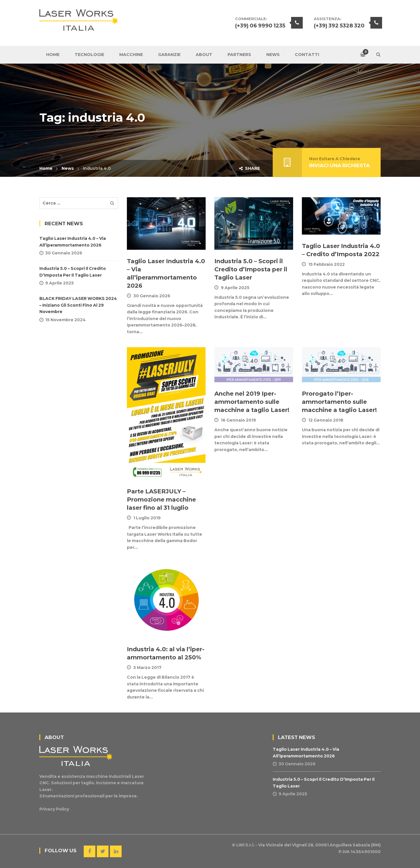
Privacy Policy (54, 809)
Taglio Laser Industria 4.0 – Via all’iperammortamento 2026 (73, 242)
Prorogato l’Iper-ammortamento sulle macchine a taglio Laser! (339, 402)
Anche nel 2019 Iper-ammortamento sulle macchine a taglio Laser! (252, 402)
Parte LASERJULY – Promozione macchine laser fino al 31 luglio (161, 500)
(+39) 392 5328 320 (339, 26)
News (68, 168)
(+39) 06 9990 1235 (260, 26)
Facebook (90, 851)
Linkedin (116, 851)
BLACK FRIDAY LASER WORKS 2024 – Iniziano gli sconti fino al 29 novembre (78, 305)
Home (46, 168)
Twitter (103, 851)
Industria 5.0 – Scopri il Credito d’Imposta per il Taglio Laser (251, 269)
